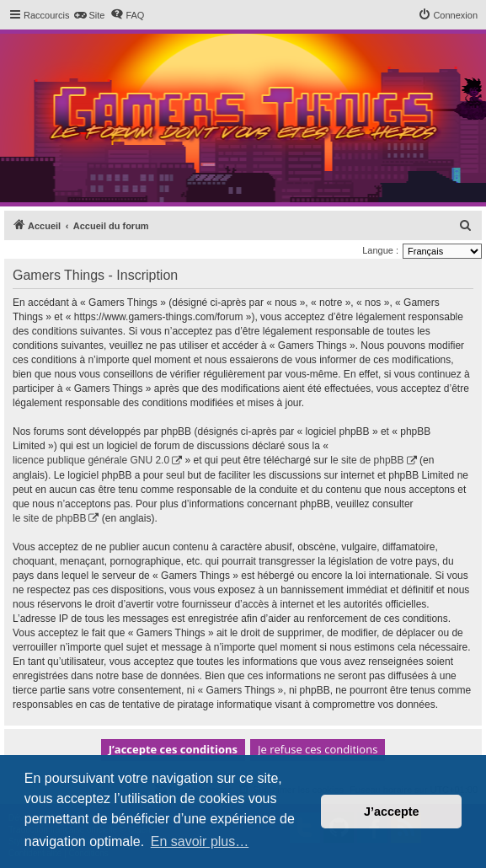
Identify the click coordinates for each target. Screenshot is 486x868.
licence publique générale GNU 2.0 (91, 460)
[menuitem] (89, 15)
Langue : (380, 250)
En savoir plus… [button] (200, 841)
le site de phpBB (367, 460)
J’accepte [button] (392, 812)
